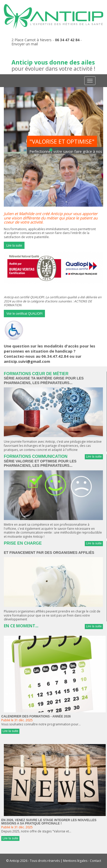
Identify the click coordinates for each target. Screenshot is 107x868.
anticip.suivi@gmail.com (27, 361)
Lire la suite (14, 246)
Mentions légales (75, 861)
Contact (96, 861)
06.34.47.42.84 (55, 356)
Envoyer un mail (25, 44)
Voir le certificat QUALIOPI (24, 314)
